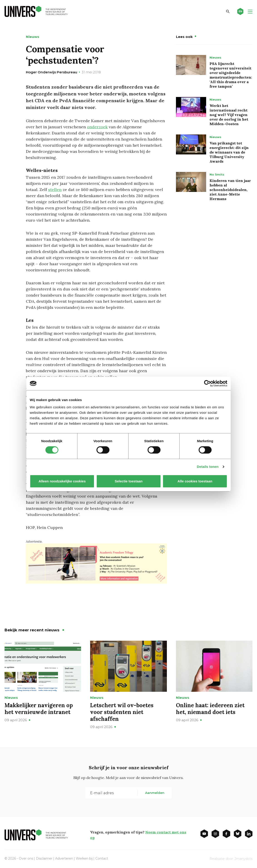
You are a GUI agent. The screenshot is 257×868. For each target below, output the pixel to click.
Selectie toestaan (129, 481)
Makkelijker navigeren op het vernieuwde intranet (39, 709)
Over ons (26, 858)
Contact (102, 858)
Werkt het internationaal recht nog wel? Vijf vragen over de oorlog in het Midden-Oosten (229, 115)
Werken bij (84, 858)
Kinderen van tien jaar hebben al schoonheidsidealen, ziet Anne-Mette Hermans (230, 190)
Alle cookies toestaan (195, 481)
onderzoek (97, 127)
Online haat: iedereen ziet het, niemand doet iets (210, 709)
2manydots (243, 859)
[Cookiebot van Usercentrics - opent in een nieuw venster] (207, 383)
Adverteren (64, 858)
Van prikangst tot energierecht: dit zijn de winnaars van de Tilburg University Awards (229, 152)
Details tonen (208, 467)
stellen (55, 190)
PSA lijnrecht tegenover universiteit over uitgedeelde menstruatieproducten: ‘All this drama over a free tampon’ (231, 75)
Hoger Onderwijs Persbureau (52, 72)
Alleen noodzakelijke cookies (62, 481)
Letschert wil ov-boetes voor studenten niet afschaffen (122, 712)
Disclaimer (44, 858)
